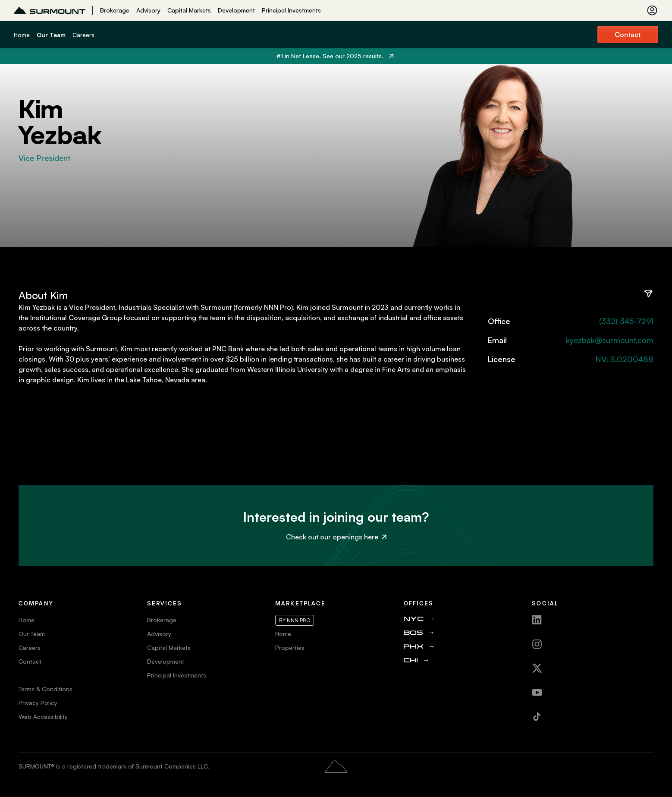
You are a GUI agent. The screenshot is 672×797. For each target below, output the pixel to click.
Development (236, 10)
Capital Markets (189, 10)
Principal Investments (291, 10)
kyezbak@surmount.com (610, 340)
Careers (83, 35)
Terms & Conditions (46, 689)
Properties (290, 647)
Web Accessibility (43, 717)
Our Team (51, 35)
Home (22, 35)
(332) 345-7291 (626, 321)
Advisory (148, 10)
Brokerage (115, 10)
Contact (628, 35)
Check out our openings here (336, 537)
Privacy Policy (38, 703)
